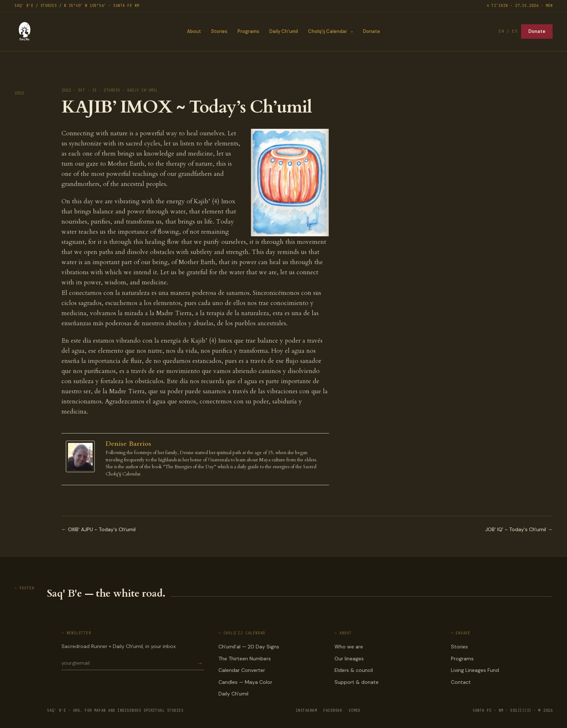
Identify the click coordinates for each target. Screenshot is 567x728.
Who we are (349, 647)
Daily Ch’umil (284, 31)
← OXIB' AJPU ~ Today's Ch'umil (99, 529)
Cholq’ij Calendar (328, 31)
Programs (248, 31)
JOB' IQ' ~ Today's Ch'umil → (519, 529)
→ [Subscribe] (200, 663)
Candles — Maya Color (245, 682)
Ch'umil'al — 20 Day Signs (249, 647)
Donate (372, 31)
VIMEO (355, 710)
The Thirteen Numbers (245, 659)
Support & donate (357, 682)
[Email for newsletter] (129, 663)
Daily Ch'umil (233, 694)
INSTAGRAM (306, 710)
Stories (219, 31)
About (194, 31)
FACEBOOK (333, 710)
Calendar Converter (242, 670)
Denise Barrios (128, 444)
